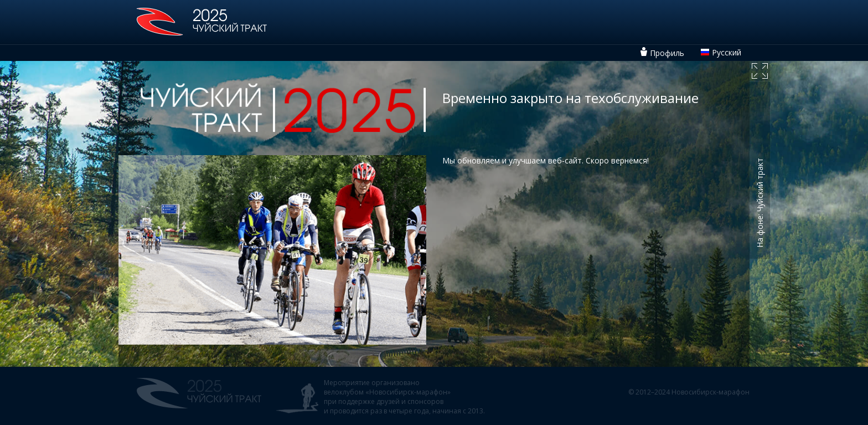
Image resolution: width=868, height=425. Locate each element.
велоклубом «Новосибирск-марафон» (387, 392)
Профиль (667, 53)
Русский (727, 52)
